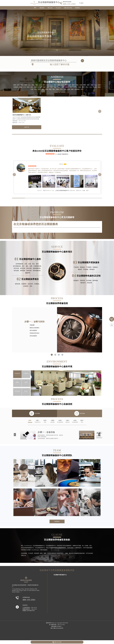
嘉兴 (99, 85)
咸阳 (43, 89)
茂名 (55, 87)
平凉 (61, 89)
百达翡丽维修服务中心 (49, 2)
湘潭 (88, 85)
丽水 (59, 87)
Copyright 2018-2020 (62, 623)
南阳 (21, 87)
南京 (99, 87)
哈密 (72, 89)
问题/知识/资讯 (68, 8)
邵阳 (63, 87)
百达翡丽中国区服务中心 (60, 575)
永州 (48, 87)
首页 (35, 8)
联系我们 (78, 8)
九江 (91, 87)
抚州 (22, 85)
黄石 (36, 87)
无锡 (47, 89)
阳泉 (50, 89)
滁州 (37, 85)
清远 (51, 85)
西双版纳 (77, 89)
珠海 (26, 85)
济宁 (82, 89)
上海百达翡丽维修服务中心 (62, 190)
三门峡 (40, 87)
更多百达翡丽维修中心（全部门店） (22, 115)
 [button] (100, 111)
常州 (39, 89)
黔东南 (75, 87)
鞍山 (66, 85)
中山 (36, 89)
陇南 (58, 89)
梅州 (83, 87)
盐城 (80, 87)
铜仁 (54, 89)
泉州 (70, 85)
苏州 (71, 87)
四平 (59, 85)
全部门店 (27, 127)
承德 (44, 87)
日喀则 (67, 87)
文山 (96, 85)
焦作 (74, 85)
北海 (65, 89)
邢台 (55, 85)
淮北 (18, 85)
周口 (87, 87)
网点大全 (50, 8)
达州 (63, 85)
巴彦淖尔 (16, 87)
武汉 (32, 87)
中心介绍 (58, 8)
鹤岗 (77, 85)
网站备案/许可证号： (57, 626)
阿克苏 (95, 87)
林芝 (33, 85)
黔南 (15, 85)
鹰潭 (85, 85)
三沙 (29, 85)
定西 (32, 89)
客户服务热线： (57, 625)
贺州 (28, 87)
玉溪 (40, 85)
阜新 (69, 89)
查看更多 (57, 521)
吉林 (81, 85)
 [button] (14, 111)
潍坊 (51, 87)
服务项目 (42, 8)
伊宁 (44, 85)
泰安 (92, 85)
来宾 (48, 85)
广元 (25, 87)
